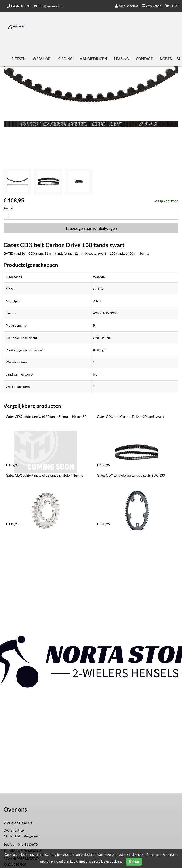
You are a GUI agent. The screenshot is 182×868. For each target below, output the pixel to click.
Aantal (8, 208)
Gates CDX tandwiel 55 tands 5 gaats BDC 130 (131, 475)
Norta (166, 59)
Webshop (41, 59)
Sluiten (134, 862)
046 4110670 (28, 844)
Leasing (121, 59)
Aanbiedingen (93, 59)
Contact (144, 59)
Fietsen (19, 59)
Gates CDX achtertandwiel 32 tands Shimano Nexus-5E (46, 416)
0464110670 (19, 6)
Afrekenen (152, 6)
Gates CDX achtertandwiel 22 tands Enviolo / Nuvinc (44, 475)
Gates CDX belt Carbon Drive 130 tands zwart (131, 416)
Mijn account (127, 6)
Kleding (65, 59)
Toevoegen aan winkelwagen (91, 228)
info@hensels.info (49, 6)
